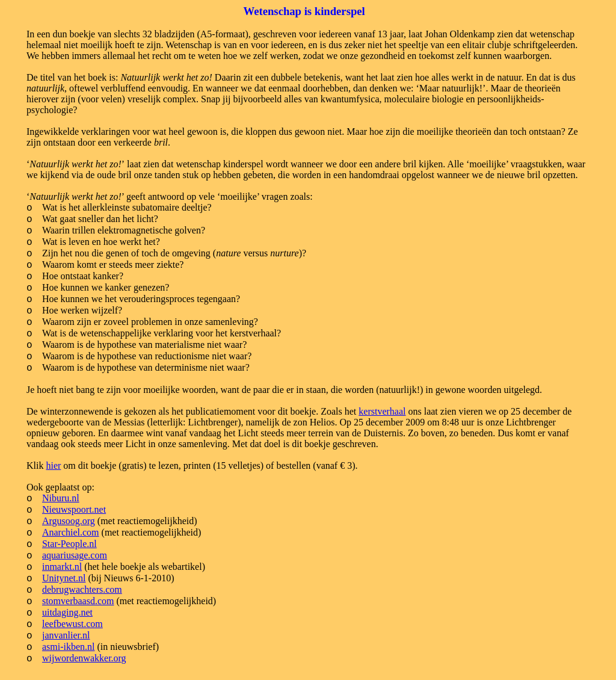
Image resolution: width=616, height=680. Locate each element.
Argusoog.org (69, 521)
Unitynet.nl (64, 578)
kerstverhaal (382, 411)
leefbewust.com (72, 624)
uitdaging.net (67, 612)
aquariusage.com (75, 555)
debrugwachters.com (82, 589)
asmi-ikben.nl (69, 647)
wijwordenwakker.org (84, 658)
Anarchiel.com (71, 532)
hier (53, 465)
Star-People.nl (69, 544)
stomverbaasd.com (78, 601)
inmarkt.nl (62, 567)
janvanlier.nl (66, 635)
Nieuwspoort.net (74, 509)
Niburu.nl (61, 498)
